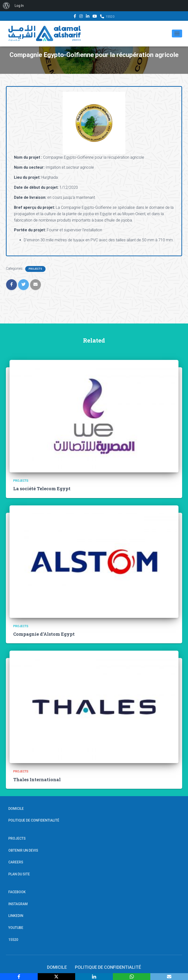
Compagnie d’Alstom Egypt (44, 634)
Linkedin (88, 17)
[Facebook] (19, 977)
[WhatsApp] (132, 977)
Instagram (81, 17)
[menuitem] (6, 6)
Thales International (37, 780)
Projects (35, 269)
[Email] (169, 977)
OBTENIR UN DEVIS (23, 850)
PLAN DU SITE (19, 874)
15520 (110, 17)
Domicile (16, 809)
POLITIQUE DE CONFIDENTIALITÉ (34, 820)
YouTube (95, 17)
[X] (57, 977)
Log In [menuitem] (19, 6)
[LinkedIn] (94, 977)
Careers (16, 862)
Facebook (75, 17)
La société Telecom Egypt (42, 489)
